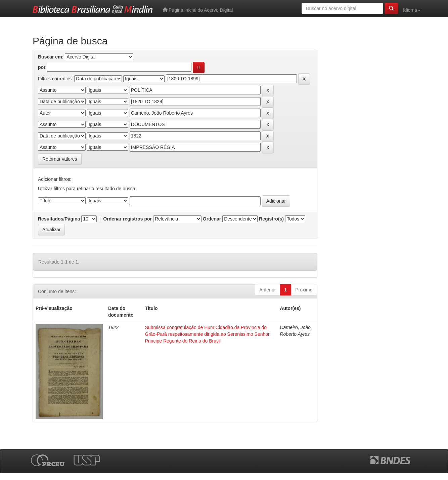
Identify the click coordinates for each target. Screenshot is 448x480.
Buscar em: (51, 57)
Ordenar (212, 219)
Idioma (412, 10)
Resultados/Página (59, 219)
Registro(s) (271, 219)
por (42, 67)
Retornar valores (60, 159)
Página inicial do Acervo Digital (198, 10)
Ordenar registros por (127, 219)
